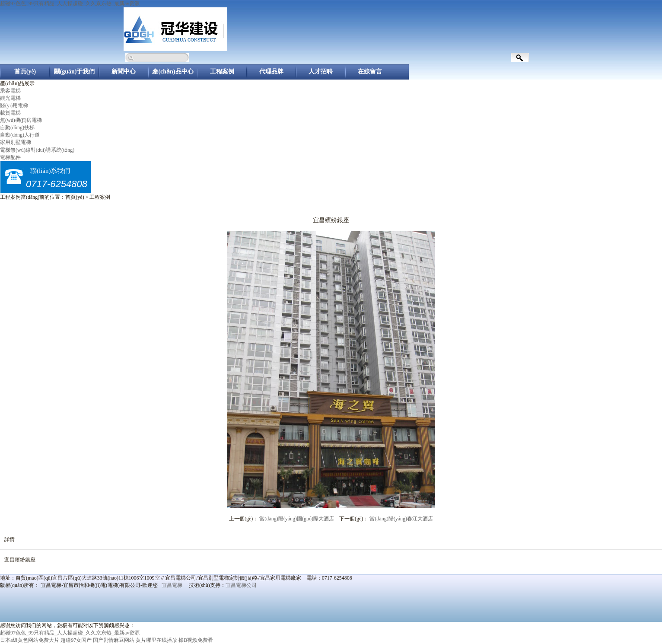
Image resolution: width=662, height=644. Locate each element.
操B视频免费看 (196, 640)
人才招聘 (321, 72)
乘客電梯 (10, 91)
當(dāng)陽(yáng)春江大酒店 (401, 519)
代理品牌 (271, 72)
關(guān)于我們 (75, 72)
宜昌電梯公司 (241, 585)
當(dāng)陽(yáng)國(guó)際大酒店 (297, 519)
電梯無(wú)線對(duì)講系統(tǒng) (37, 150)
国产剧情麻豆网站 (114, 640)
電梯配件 (10, 157)
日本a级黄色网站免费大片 (30, 640)
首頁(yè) (25, 72)
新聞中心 (124, 72)
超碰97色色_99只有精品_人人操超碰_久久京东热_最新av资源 (70, 3)
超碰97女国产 (76, 640)
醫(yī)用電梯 (14, 105)
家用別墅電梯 (16, 142)
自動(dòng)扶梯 (17, 128)
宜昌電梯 (172, 585)
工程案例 (222, 72)
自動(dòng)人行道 (20, 135)
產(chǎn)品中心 (173, 72)
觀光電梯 (10, 98)
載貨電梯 (10, 113)
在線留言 (370, 72)
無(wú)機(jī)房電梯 (21, 120)
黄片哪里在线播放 (156, 640)
